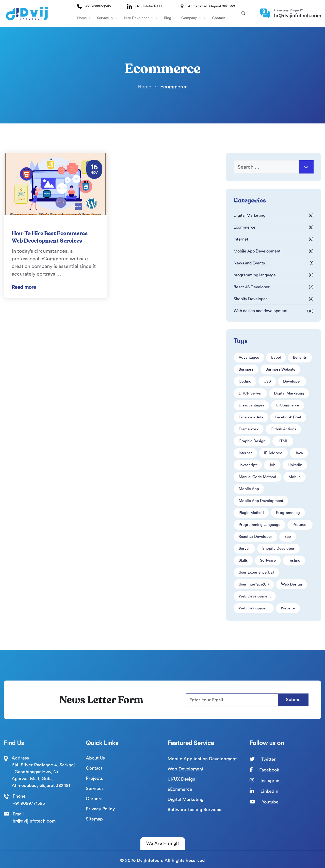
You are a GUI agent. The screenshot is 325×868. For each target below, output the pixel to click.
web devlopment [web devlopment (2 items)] (254, 608)
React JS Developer (252, 287)
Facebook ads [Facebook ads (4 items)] (251, 417)
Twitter (263, 759)
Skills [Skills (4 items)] (243, 560)
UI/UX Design (181, 779)
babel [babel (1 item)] (276, 357)
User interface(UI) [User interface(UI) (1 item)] (254, 584)
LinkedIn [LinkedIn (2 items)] (295, 465)
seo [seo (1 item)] (288, 536)
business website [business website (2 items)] (280, 369)
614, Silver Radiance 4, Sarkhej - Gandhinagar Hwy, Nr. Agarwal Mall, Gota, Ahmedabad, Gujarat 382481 (43, 775)
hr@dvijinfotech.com (298, 15)
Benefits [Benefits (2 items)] (300, 357)
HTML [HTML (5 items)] (283, 441)
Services (95, 789)
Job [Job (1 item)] (272, 465)
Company (189, 18)
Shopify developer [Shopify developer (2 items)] (278, 548)
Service (103, 18)
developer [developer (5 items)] (292, 381)
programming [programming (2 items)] (288, 513)
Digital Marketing (249, 215)
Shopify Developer (250, 299)
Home (82, 18)
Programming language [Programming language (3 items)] (259, 525)
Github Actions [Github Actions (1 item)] (283, 429)
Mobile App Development (257, 251)
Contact (218, 18)
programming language (255, 275)
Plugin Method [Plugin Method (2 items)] (251, 513)
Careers (94, 799)
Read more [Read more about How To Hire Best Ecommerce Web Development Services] (24, 287)
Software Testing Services (194, 810)
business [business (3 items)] (246, 369)
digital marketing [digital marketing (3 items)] (289, 393)
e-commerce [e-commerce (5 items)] (288, 405)
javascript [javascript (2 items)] (248, 465)
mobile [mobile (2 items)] (295, 477)
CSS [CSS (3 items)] (267, 381)
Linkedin (264, 791)
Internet (241, 239)
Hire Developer (136, 18)
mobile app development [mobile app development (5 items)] (261, 501)
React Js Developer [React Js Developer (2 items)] (255, 536)
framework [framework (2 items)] (249, 429)
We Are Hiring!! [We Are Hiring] (163, 843)
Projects (94, 778)
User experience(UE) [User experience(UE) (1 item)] (256, 572)
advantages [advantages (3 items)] (249, 357)
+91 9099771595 (98, 6)
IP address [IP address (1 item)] (273, 453)
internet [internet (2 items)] (245, 453)
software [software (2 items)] (268, 560)
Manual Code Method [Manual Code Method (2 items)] (257, 477)
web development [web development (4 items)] (255, 596)
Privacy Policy (100, 809)
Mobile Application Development (202, 759)
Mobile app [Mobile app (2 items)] (249, 489)
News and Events (249, 263)
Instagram (265, 781)
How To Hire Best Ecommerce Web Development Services (50, 237)
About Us (95, 758)
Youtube (264, 802)
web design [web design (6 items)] (291, 584)
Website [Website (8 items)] (288, 608)
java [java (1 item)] (299, 453)
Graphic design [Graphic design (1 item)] (252, 441)
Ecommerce (245, 227)
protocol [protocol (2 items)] (300, 525)
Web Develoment (185, 769)
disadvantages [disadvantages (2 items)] (251, 405)
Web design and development (261, 311)
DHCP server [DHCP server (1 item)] (250, 393)
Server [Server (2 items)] (244, 548)
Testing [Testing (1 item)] (294, 560)
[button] (243, 13)
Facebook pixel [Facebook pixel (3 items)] (288, 417)
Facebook (264, 770)
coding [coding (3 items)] (245, 381)
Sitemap (94, 819)
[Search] (306, 167)
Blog (168, 18)
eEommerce (180, 789)
